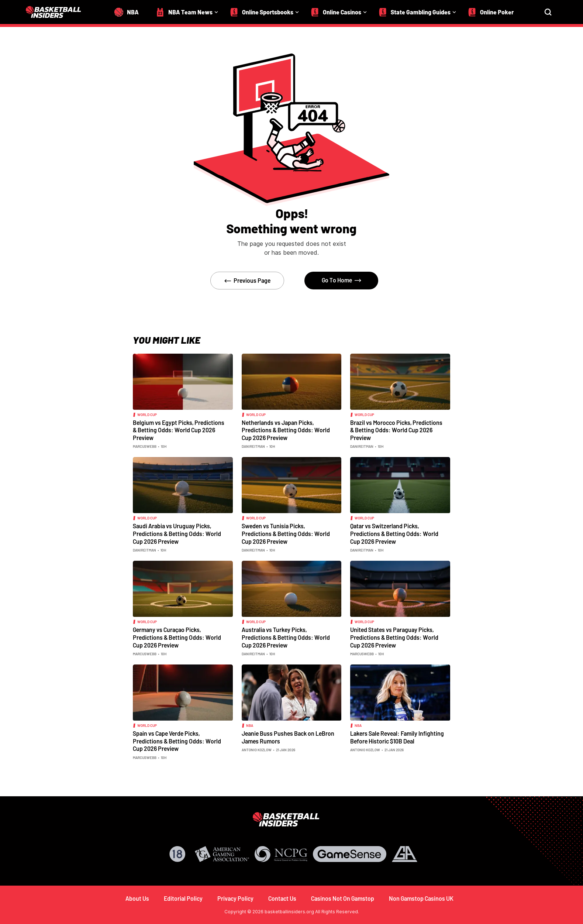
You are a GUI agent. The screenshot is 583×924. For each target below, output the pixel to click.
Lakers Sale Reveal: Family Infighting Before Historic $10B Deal (397, 737)
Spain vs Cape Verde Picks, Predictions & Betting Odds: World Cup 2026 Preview (177, 741)
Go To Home (337, 280)
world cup (147, 415)
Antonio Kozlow (257, 750)
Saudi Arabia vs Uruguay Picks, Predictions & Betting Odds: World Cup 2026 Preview (177, 533)
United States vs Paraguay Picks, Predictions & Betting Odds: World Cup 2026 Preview (394, 637)
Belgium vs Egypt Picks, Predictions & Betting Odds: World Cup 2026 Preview (179, 430)
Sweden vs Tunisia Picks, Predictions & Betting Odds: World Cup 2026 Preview (286, 533)
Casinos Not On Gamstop (343, 898)
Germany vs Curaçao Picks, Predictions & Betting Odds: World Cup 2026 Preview (177, 637)
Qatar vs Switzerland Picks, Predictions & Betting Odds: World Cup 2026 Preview (394, 533)
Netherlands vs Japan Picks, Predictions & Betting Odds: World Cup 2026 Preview (286, 430)
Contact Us (282, 898)
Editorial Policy (183, 898)
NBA (250, 725)
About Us (137, 898)
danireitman (253, 446)
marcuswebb (145, 446)
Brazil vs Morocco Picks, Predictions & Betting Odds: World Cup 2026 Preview (396, 430)
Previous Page (252, 280)
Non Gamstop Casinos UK (421, 898)
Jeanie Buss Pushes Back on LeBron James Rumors (288, 737)
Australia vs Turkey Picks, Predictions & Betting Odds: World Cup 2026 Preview (286, 637)
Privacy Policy (235, 898)
